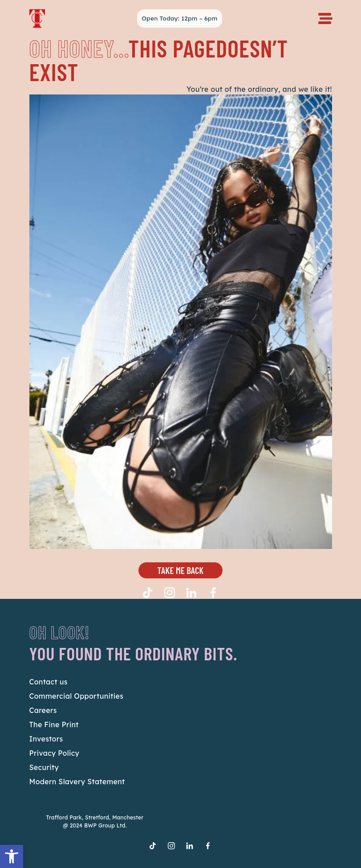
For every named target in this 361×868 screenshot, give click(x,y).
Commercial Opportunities (77, 696)
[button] (12, 856)
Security (44, 767)
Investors (46, 739)
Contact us (49, 682)
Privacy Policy (55, 753)
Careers (43, 710)
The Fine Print (54, 725)
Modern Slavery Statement (77, 782)
